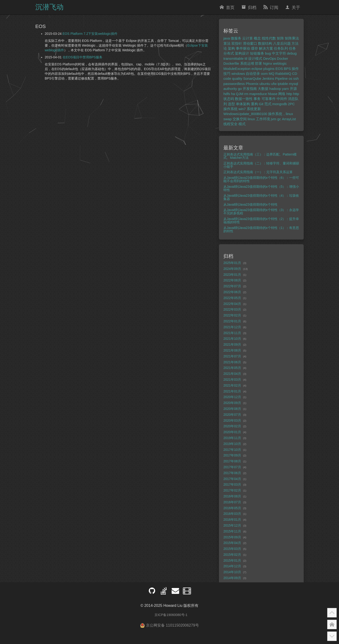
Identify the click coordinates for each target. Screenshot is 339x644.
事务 (257, 99)
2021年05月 (232, 368)
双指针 (237, 43)
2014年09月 (232, 578)
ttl (246, 58)
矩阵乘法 (292, 38)
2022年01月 (232, 321)
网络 (282, 94)
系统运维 (247, 63)
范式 (268, 104)
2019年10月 (232, 444)
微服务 (236, 38)
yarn (285, 89)
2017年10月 (232, 450)
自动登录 (253, 74)
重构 (254, 104)
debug (292, 53)
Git (261, 104)
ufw (274, 84)
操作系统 (230, 109)
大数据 (263, 89)
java (227, 38)
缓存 (254, 48)
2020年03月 (232, 420)
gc (279, 119)
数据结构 (265, 43)
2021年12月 (232, 327)
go (240, 89)
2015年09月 (232, 537)
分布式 (229, 53)
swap (228, 119)
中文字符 (279, 53)
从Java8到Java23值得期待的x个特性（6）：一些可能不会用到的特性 (261, 179)
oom (264, 74)
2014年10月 (232, 572)
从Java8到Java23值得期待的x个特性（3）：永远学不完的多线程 (261, 212)
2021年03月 (232, 380)
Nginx (267, 63)
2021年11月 (232, 333)
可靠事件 (269, 99)
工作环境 (263, 119)
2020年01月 (232, 432)
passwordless (234, 84)
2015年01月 (232, 560)
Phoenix (252, 84)
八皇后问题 (282, 43)
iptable (283, 84)
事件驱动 (243, 48)
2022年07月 (232, 286)
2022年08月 (232, 280)
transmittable (234, 58)
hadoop (275, 89)
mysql (293, 84)
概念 (257, 38)
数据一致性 (244, 99)
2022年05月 (232, 298)
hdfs (227, 94)
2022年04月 (232, 304)
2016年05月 (232, 508)
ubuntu (265, 84)
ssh (296, 78)
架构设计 (242, 53)
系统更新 (254, 109)
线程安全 (230, 124)
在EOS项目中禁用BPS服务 (83, 57)
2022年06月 (232, 292)
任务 (292, 48)
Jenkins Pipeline (275, 78)
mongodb (280, 104)
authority (230, 89)
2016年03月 (232, 514)
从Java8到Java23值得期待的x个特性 (250, 204)
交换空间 (240, 119)
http (289, 94)
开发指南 (250, 89)
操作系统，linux (281, 114)
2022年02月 (232, 315)
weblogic (280, 63)
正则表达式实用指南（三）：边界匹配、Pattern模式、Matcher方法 (260, 156)
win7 (242, 109)
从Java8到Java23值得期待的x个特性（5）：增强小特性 (261, 188)
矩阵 (280, 38)
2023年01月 (232, 275)
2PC (291, 104)
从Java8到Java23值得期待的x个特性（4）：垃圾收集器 (261, 197)
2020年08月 (232, 409)
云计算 (248, 38)
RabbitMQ (283, 74)
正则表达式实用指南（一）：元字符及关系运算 (258, 172)
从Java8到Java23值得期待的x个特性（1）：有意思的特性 (261, 229)
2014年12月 (232, 566)
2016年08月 (232, 496)
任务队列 (281, 48)
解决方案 (266, 48)
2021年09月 (232, 344)
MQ (271, 74)
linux (251, 119)
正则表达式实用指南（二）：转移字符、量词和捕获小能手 (261, 165)
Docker (282, 58)
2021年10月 (232, 339)
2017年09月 (232, 455)
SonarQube (252, 78)
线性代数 (269, 38)
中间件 (282, 99)
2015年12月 (232, 525)
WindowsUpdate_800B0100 (245, 114)
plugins (269, 69)
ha (233, 94)
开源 (293, 89)
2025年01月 (232, 263)
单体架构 (243, 104)
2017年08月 (232, 461)
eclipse (257, 69)
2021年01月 (232, 391)
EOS (279, 69)
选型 (231, 104)
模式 (242, 124)
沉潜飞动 (49, 7)
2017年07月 (232, 467)
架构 (231, 48)
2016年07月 (232, 502)
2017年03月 (232, 484)
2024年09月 (232, 269)
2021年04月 (232, 374)
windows (238, 74)
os (291, 78)
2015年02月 (232, 555)
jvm (273, 119)
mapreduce (258, 94)
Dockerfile (231, 63)
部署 (258, 63)
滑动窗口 (250, 43)
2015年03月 (232, 549)
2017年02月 (232, 490)
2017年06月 (232, 473)
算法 (227, 43)
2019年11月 (232, 438)
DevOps (270, 58)
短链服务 (257, 53)
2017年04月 (232, 479)
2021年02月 (232, 385)
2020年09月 (232, 403)
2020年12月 (232, 397)
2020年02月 (232, 426)
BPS (287, 69)
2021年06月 (232, 362)
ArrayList (289, 119)
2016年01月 (232, 520)
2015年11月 (232, 531)
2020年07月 (232, 415)
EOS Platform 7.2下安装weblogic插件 (90, 34)
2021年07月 (232, 356)
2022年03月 (232, 309)
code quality (233, 78)
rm (246, 94)
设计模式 (255, 58)
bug (268, 53)
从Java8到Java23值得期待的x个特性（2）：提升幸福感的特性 (261, 220)
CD (295, 74)
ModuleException (237, 69)
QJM (240, 94)
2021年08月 (232, 350)
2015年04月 (232, 543)
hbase (273, 94)
